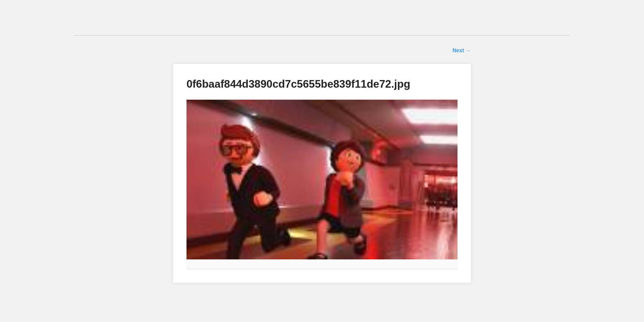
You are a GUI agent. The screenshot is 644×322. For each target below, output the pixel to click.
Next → (462, 51)
